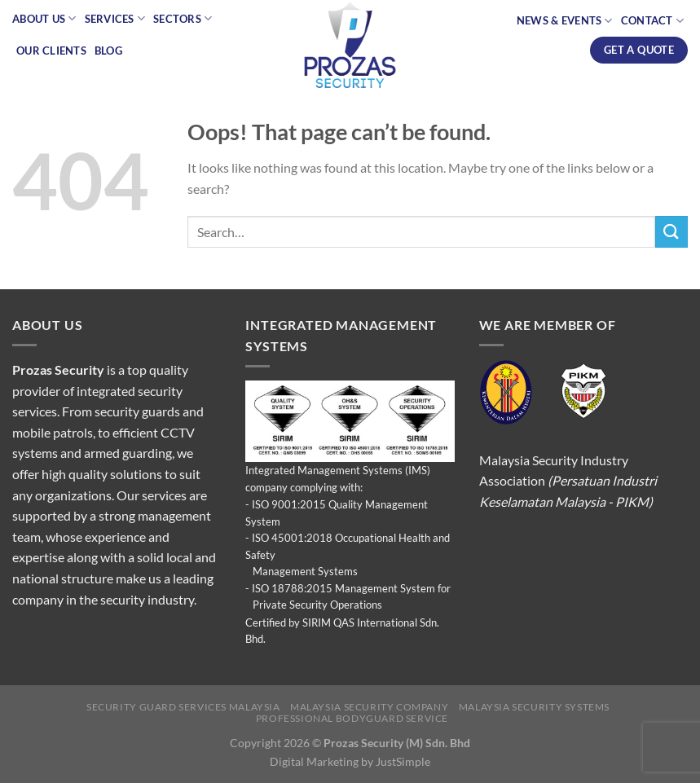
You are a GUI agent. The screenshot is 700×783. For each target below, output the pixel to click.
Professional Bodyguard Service (352, 718)
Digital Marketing (314, 761)
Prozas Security (58, 370)
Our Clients (51, 51)
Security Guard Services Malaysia (183, 707)
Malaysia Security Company (369, 707)
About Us (44, 18)
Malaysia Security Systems (534, 707)
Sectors (183, 18)
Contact (652, 21)
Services (115, 18)
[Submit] (671, 232)
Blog (108, 51)
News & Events (565, 21)
